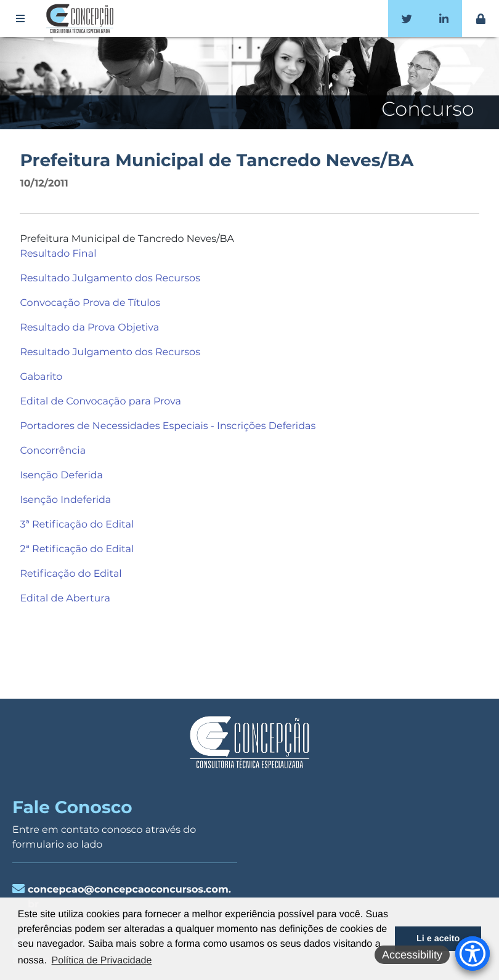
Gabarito (42, 377)
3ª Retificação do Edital (77, 525)
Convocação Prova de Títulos (90, 303)
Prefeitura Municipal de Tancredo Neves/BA (217, 161)
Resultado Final (58, 254)
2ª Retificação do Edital (77, 549)
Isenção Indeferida (65, 500)
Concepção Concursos (82, 18)
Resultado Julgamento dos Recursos (110, 279)
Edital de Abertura (65, 599)
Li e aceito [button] (438, 939)
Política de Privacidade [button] (102, 961)
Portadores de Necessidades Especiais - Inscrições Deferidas (168, 426)
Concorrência (53, 451)
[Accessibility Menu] (473, 954)
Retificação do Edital (71, 574)
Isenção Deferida (61, 476)
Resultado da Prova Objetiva (89, 328)
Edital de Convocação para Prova (100, 402)
